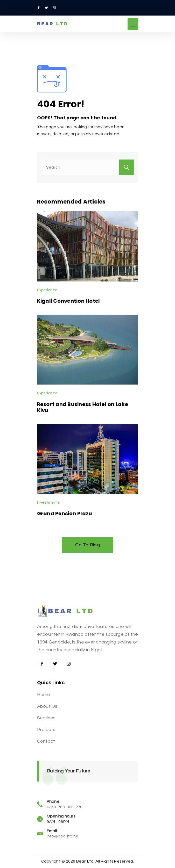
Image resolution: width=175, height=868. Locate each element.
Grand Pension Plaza (65, 513)
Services (46, 718)
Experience (47, 290)
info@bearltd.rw (62, 836)
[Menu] (133, 24)
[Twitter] (46, 8)
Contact (46, 741)
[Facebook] (39, 8)
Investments (48, 502)
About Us (47, 706)
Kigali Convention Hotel (69, 301)
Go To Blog (87, 545)
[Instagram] (54, 8)
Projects (46, 730)
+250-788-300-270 (65, 807)
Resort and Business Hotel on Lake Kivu (83, 407)
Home (44, 695)
